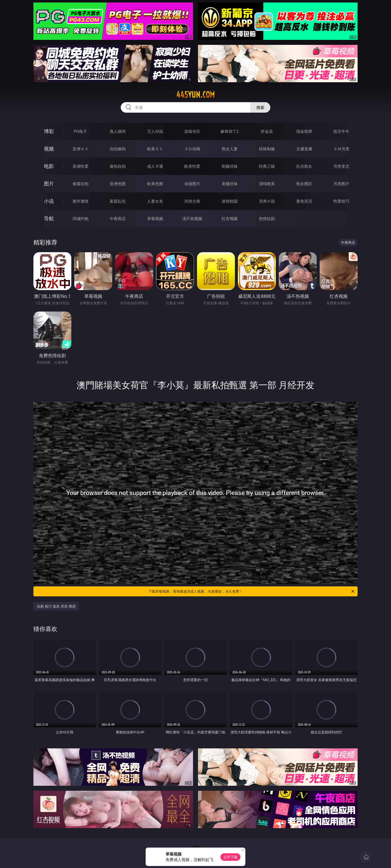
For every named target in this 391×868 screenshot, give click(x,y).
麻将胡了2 (230, 131)
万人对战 (155, 131)
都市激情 (81, 201)
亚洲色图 (118, 184)
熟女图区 (304, 184)
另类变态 (341, 166)
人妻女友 (155, 201)
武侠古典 (192, 201)
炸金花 (267, 131)
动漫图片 (192, 184)
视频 (49, 149)
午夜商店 (118, 219)
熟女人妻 (230, 149)
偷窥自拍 (81, 184)
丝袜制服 (267, 149)
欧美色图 (155, 184)
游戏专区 (192, 131)
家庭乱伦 (118, 201)
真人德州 (118, 131)
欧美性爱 (192, 166)
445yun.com (195, 95)
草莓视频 (155, 219)
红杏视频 (230, 219)
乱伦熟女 (304, 166)
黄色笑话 (304, 201)
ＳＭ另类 (341, 149)
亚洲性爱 (81, 166)
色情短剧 (267, 219)
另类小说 (267, 201)
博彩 (49, 131)
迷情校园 (230, 201)
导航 (49, 218)
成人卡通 (155, 166)
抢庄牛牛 (341, 131)
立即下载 (230, 857)
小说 (49, 201)
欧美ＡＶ (155, 149)
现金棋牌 (304, 131)
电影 (49, 166)
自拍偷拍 (118, 149)
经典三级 (267, 166)
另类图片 (341, 184)
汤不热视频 (192, 219)
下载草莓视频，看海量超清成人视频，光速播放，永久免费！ (252, 591)
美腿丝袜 (230, 184)
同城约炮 (81, 219)
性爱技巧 (341, 201)
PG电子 (80, 131)
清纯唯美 (267, 184)
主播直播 (304, 149)
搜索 (260, 107)
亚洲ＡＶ (81, 149)
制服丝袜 (230, 166)
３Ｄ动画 (192, 149)
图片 (49, 184)
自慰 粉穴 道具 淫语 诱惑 (56, 606)
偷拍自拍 (118, 166)
